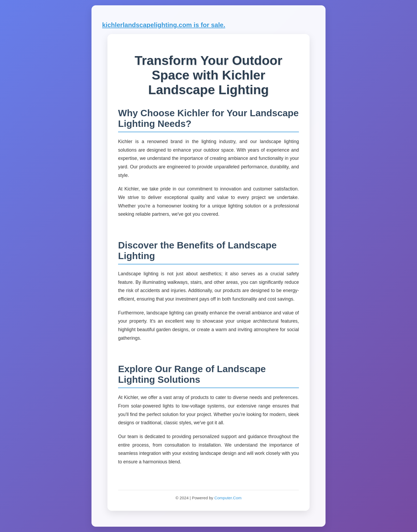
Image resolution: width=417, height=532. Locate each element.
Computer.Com (228, 498)
